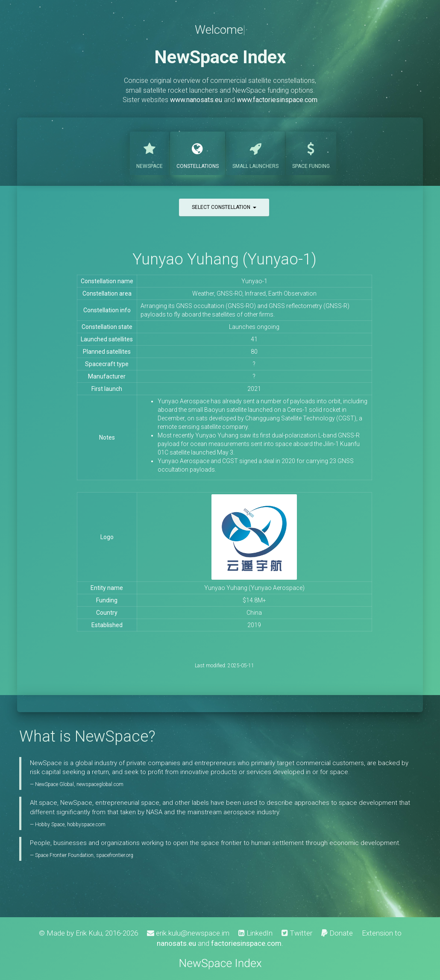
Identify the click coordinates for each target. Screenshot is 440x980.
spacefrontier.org (115, 855)
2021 (254, 389)
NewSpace (150, 153)
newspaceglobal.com (100, 784)
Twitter (297, 933)
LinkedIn (255, 933)
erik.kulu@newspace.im (188, 933)
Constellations (198, 153)
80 (254, 352)
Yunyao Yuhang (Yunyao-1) (224, 259)
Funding (311, 153)
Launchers (255, 153)
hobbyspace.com (86, 824)
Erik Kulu (89, 933)
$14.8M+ (254, 600)
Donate (337, 933)
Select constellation (224, 207)
